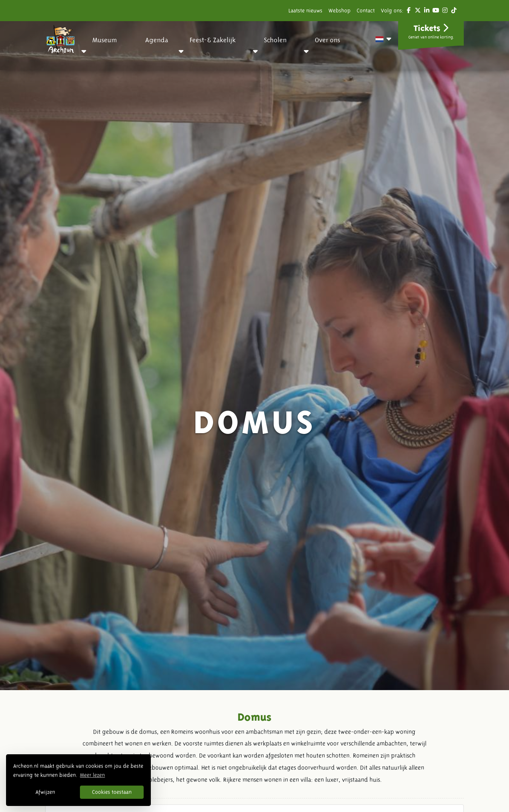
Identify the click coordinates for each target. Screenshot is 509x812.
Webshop (340, 11)
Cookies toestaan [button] (112, 792)
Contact (366, 11)
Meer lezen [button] (92, 775)
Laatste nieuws (305, 11)
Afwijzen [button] (45, 792)
